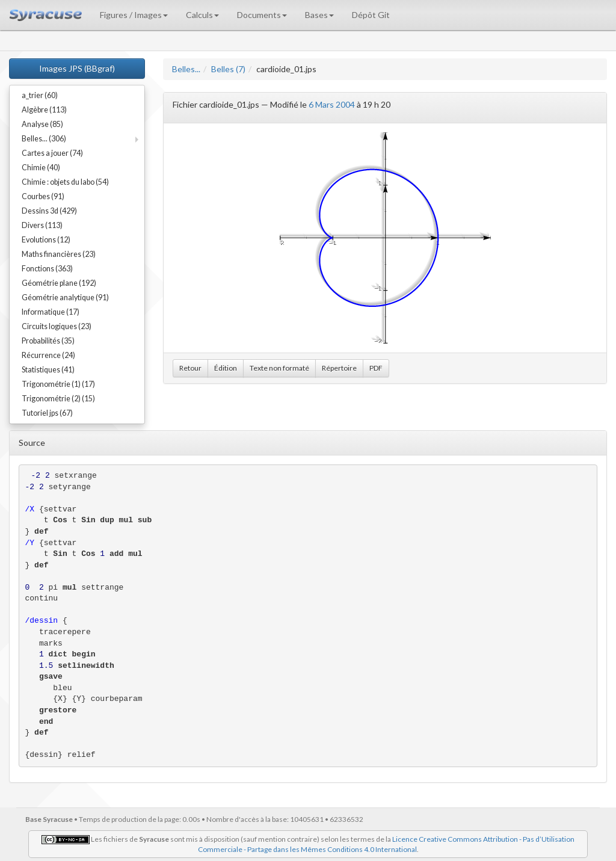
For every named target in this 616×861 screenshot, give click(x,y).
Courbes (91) (43, 196)
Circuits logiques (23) (57, 326)
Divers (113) (42, 225)
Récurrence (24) (48, 355)
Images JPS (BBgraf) (77, 68)
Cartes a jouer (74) (52, 153)
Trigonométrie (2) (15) (58, 399)
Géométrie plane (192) (59, 283)
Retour (190, 368)
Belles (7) (228, 69)
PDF (376, 368)
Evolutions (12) (46, 240)
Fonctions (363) (47, 269)
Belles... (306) (44, 139)
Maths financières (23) (59, 254)
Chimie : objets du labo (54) (65, 182)
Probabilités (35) (48, 341)
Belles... (186, 69)
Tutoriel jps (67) (47, 413)
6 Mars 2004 (332, 104)
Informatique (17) (51, 312)
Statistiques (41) (48, 370)
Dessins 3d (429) (49, 211)
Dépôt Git (371, 15)
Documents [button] (262, 15)
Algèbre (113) (44, 110)
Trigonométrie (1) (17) (58, 384)
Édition (226, 368)
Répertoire (339, 368)
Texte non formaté (279, 368)
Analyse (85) (42, 124)
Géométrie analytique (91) (65, 298)
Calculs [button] (202, 15)
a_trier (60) (40, 95)
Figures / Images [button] (134, 15)
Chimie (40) (41, 168)
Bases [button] (319, 15)
